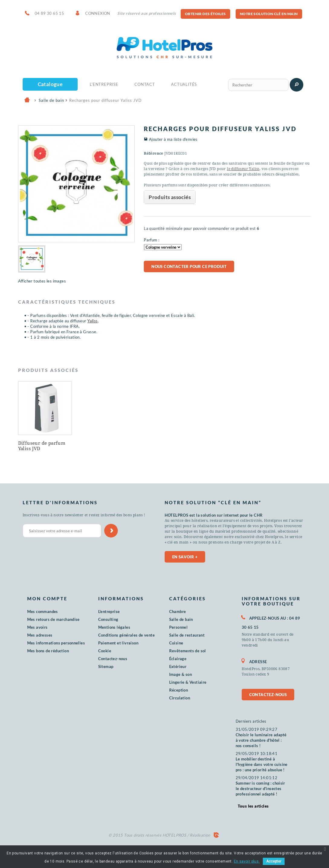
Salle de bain (181, 619)
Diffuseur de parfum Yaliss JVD (42, 446)
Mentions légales (114, 627)
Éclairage (178, 659)
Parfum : (152, 240)
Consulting (108, 619)
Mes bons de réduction (48, 651)
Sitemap (106, 666)
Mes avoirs (37, 627)
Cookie (105, 651)
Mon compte (47, 599)
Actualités (184, 84)
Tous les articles (253, 806)
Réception (179, 690)
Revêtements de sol (188, 651)
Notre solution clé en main (269, 14)
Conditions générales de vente (127, 635)
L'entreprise (109, 611)
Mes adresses (40, 635)
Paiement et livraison (118, 643)
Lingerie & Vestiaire (188, 682)
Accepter (274, 861)
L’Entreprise (104, 84)
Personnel (179, 627)
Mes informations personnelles (56, 643)
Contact (145, 84)
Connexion (98, 13)
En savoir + (185, 557)
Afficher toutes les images (42, 281)
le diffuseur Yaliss (243, 169)
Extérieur (178, 666)
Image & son (181, 674)
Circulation (180, 698)
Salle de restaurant (187, 635)
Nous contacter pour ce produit (189, 266)
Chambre (178, 611)
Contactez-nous (113, 659)
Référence (154, 153)
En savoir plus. (247, 861)
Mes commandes (43, 611)
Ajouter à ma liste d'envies (173, 139)
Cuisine (176, 643)
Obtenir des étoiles (205, 14)
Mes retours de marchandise (53, 619)
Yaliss (92, 321)
